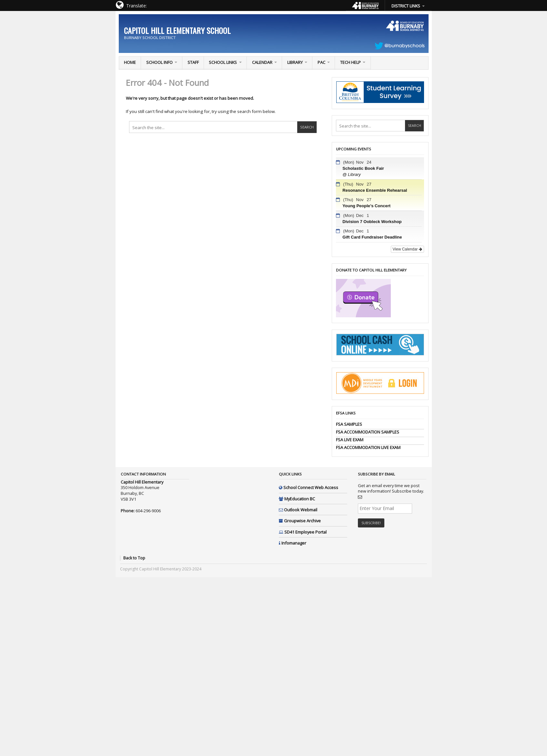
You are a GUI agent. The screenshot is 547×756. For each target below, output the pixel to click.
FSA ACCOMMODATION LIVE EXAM (368, 447)
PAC (321, 62)
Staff (193, 62)
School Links (223, 62)
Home (130, 62)
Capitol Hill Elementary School (177, 30)
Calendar (262, 62)
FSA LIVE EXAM (350, 440)
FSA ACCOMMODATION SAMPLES (368, 432)
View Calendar (407, 249)
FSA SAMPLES (349, 424)
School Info (159, 62)
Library (295, 62)
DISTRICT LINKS (406, 6)
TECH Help (350, 62)
